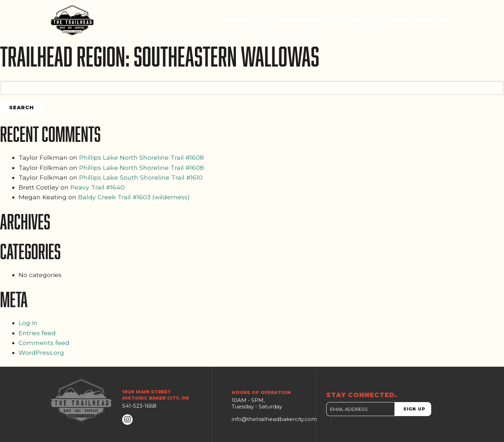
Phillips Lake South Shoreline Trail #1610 (141, 177)
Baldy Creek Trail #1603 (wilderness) (134, 197)
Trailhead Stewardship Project (313, 20)
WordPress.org (41, 353)
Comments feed (44, 343)
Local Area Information (411, 20)
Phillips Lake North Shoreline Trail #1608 (141, 157)
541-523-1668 (139, 406)
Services (238, 20)
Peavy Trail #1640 (97, 187)
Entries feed (37, 333)
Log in (28, 323)
